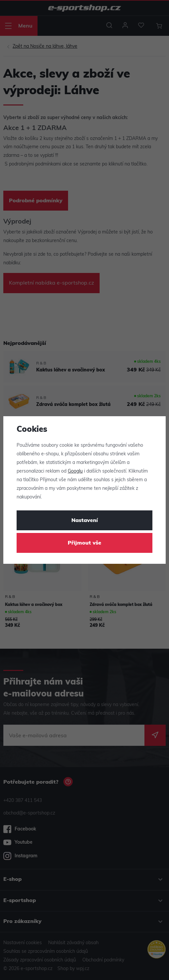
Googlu (75, 471)
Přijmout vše (84, 543)
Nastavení (85, 521)
